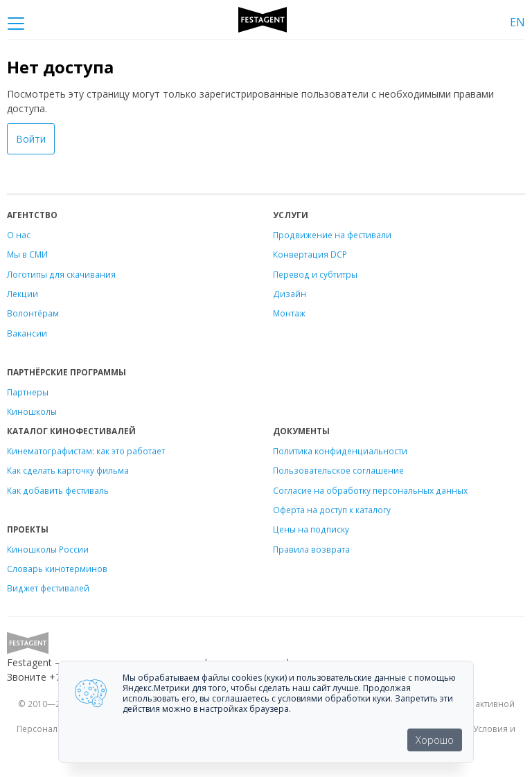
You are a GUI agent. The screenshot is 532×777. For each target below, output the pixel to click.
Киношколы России (48, 549)
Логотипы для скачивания (61, 274)
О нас (19, 235)
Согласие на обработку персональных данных (370, 490)
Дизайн (290, 294)
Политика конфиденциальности (340, 451)
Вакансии (27, 333)
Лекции (23, 294)
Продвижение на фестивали (332, 235)
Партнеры (28, 392)
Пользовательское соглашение (338, 470)
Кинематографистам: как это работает (86, 451)
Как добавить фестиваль (58, 490)
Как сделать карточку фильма (68, 470)
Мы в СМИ (27, 254)
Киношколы (32, 411)
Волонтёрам (33, 313)
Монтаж (289, 313)
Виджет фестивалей (48, 588)
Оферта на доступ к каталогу (332, 510)
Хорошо (435, 740)
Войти (31, 139)
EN (517, 22)
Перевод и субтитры (315, 274)
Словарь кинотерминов (57, 569)
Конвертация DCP (310, 254)
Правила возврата (311, 549)
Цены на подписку (311, 529)
